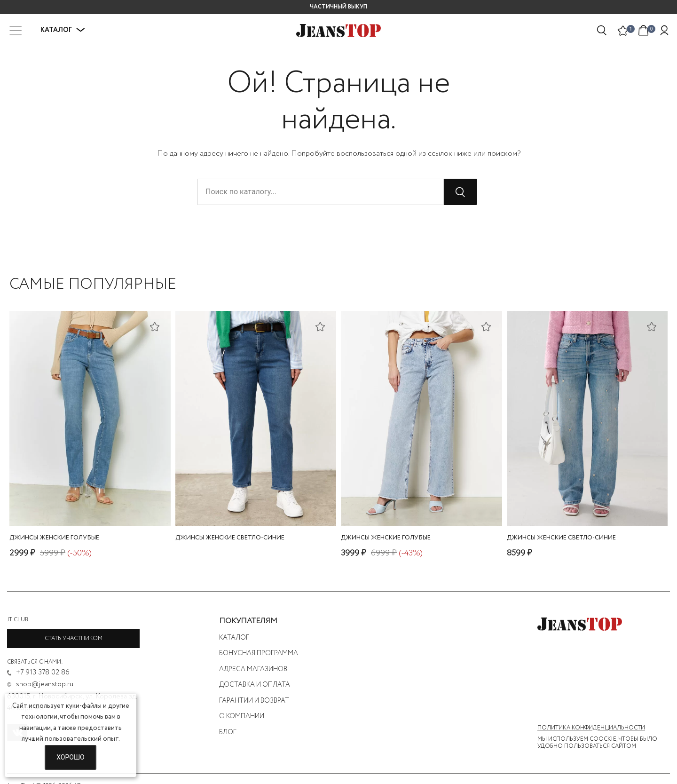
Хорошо (71, 757)
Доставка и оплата (255, 685)
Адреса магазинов (253, 669)
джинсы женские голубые (54, 538)
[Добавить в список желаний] (156, 326)
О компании (242, 716)
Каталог (63, 30)
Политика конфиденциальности (591, 728)
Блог (228, 732)
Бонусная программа (259, 653)
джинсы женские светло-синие (230, 538)
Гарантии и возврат (254, 701)
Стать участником (74, 638)
